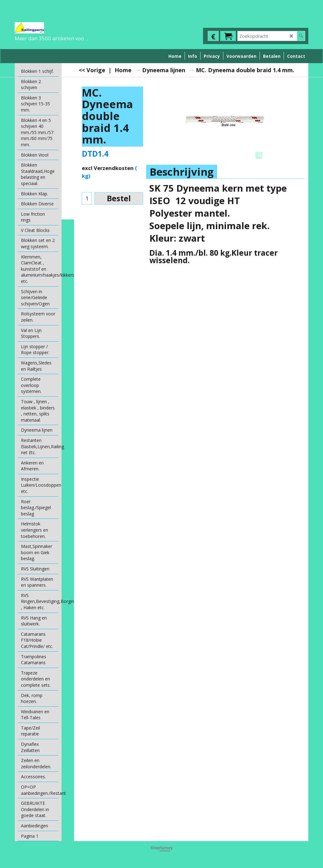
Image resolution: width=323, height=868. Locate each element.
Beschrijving (182, 172)
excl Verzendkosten (108, 168)
